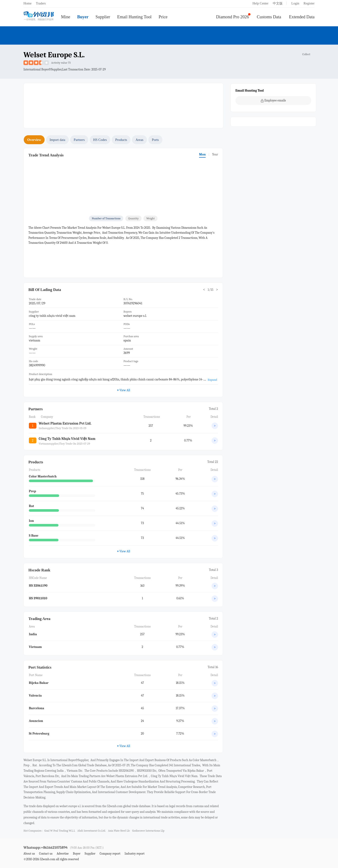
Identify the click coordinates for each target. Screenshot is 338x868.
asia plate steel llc (119, 831)
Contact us (46, 854)
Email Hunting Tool (134, 17)
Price (163, 17)
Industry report (135, 854)
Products (121, 140)
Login (295, 3)
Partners (79, 140)
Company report (110, 854)
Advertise (63, 854)
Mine (66, 17)
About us (29, 854)
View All (124, 390)
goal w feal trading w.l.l (60, 831)
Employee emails (273, 101)
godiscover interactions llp (148, 831)
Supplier (103, 17)
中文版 (278, 3)
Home (27, 3)
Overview (34, 140)
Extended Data (302, 17)
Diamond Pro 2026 (233, 17)
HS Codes (100, 140)
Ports (155, 140)
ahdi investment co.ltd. (92, 831)
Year (215, 154)
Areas (139, 140)
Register (309, 3)
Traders (41, 3)
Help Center (261, 3)
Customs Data (269, 17)
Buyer (83, 17)
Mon (202, 154)
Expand (212, 380)
